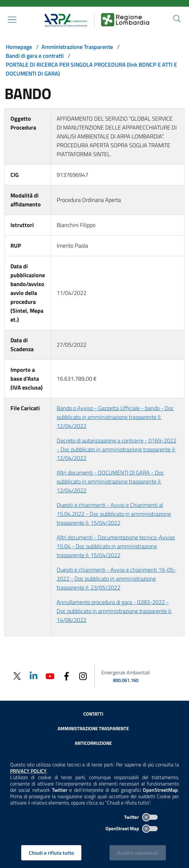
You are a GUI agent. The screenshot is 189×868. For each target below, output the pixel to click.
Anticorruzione (93, 743)
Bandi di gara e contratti (35, 56)
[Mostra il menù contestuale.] (12, 20)
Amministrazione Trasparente (77, 47)
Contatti (93, 714)
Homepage (19, 47)
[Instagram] (83, 676)
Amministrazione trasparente (93, 728)
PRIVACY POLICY (28, 771)
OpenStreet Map (132, 828)
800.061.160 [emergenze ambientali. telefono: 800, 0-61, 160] (126, 680)
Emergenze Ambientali (126, 672)
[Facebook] (66, 676)
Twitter (141, 817)
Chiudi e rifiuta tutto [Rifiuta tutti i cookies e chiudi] (51, 853)
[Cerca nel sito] (177, 19)
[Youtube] (50, 675)
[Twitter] (17, 676)
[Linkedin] (34, 675)
